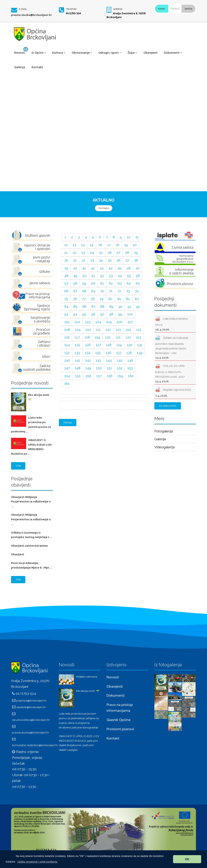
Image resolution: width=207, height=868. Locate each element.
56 (138, 276)
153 (130, 368)
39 (66, 268)
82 (128, 299)
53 (111, 276)
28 (127, 253)
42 (93, 268)
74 (137, 291)
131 (140, 345)
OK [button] (187, 859)
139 (140, 353)
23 (83, 253)
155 (78, 376)
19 (126, 245)
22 (75, 253)
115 (139, 330)
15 (92, 245)
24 (92, 253)
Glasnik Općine (119, 720)
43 (102, 268)
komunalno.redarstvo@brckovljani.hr (35, 745)
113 (118, 330)
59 (84, 283)
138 (129, 353)
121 (118, 337)
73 (128, 291)
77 (84, 299)
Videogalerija (164, 447)
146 (130, 360)
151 (109, 368)
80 (110, 299)
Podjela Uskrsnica (87, 677)
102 (77, 322)
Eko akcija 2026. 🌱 (88, 691)
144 (109, 360)
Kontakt (37, 67)
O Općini (39, 53)
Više (18, 466)
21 (66, 253)
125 (77, 345)
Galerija (20, 67)
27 (118, 253)
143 (98, 360)
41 (84, 268)
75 (66, 299)
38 (136, 260)
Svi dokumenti (168, 406)
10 (129, 237)
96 (93, 314)
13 (74, 245)
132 (67, 353)
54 (120, 276)
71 (111, 291)
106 (120, 322)
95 (84, 314)
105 (109, 322)
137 (119, 353)
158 (110, 376)
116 (67, 337)
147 (67, 368)
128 (109, 345)
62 (111, 283)
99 (120, 314)
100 (130, 314)
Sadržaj (188, 9)
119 (97, 337)
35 (110, 260)
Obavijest (18, 554)
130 (130, 345)
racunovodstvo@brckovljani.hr (31, 720)
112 (108, 330)
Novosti (20, 53)
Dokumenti (173, 53)
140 (67, 360)
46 (129, 268)
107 (130, 322)
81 (119, 299)
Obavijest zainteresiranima (29, 546)
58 (75, 283)
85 (75, 306)
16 (100, 245)
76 (75, 299)
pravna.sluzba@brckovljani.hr (31, 15)
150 (99, 368)
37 (127, 260)
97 (102, 314)
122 (128, 337)
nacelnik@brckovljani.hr (31, 707)
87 (93, 306)
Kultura (59, 53)
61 (102, 283)
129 (119, 345)
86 (84, 306)
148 (78, 368)
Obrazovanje (82, 53)
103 (88, 322)
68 (84, 291)
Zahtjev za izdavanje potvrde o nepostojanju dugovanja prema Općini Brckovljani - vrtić (172, 347)
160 (131, 376)
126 (88, 345)
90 (120, 306)
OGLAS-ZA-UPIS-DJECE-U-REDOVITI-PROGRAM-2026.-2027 (170, 373)
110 (88, 330)
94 (75, 314)
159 (120, 376)
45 (120, 268)
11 (137, 237)
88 (102, 306)
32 (83, 260)
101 (67, 322)
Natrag (68, 422)
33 (92, 260)
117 (77, 337)
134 (88, 353)
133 (77, 353)
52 (102, 276)
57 (66, 283)
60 (93, 283)
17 (109, 245)
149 (88, 368)
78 (93, 299)
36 (118, 260)
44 (111, 268)
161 (67, 384)
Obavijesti (151, 53)
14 (83, 245)
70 (102, 291)
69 (93, 291)
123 (138, 337)
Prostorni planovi (120, 729)
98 (111, 314)
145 (120, 360)
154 (67, 376)
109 (78, 330)
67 (75, 291)
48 (66, 276)
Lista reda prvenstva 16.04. (171, 323)
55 (129, 276)
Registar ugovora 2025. (173, 392)
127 (98, 345)
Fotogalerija (164, 431)
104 (98, 322)
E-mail (23, 9)
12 (66, 245)
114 (128, 330)
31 (75, 260)
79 (101, 299)
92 (138, 306)
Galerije (160, 439)
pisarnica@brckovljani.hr (31, 700)
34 (101, 260)
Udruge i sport (110, 53)
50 (84, 276)
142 (88, 360)
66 (66, 291)
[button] (37, 862)
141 (78, 360)
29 (136, 253)
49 (75, 276)
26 (110, 253)
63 (120, 283)
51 (93, 276)
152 (120, 368)
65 (138, 283)
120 (108, 337)
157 (99, 376)
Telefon (71, 9)
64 (129, 283)
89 (111, 306)
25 (101, 253)
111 (98, 330)
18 (117, 245)
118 (87, 337)
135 (98, 353)
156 (88, 376)
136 (108, 353)
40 (75, 268)
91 (129, 306)
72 (119, 291)
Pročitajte (104, 208)
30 (66, 260)
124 (67, 345)
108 (67, 330)
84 (66, 306)
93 (66, 314)
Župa (132, 53)
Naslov (162, 9)
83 (137, 299)
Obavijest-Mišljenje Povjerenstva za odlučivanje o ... (31, 502)
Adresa (118, 9)
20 (135, 245)
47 (138, 268)
